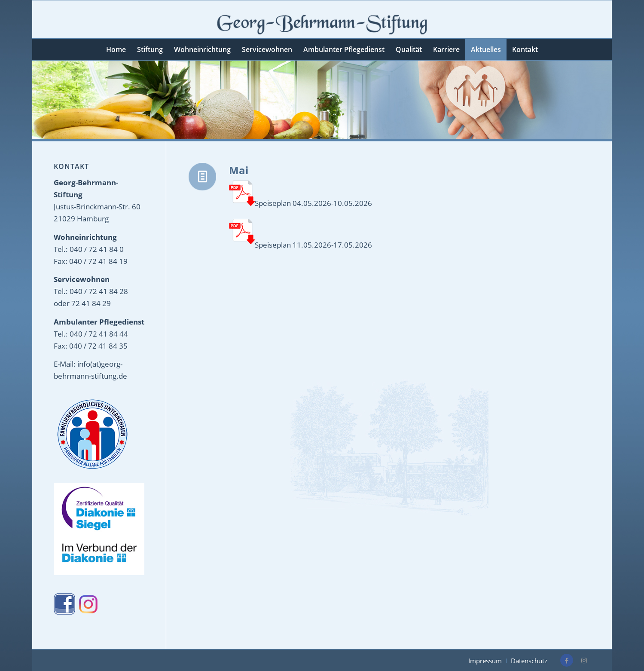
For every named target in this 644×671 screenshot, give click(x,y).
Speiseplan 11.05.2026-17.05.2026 (313, 245)
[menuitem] (116, 49)
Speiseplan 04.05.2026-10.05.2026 (301, 195)
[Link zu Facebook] (567, 660)
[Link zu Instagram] (584, 660)
